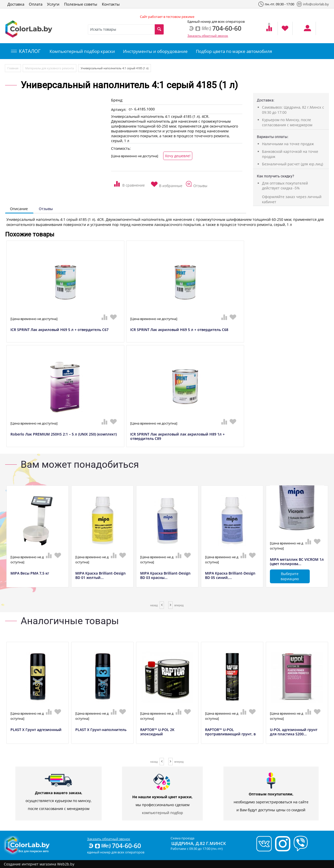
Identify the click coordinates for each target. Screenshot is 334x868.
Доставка (16, 4)
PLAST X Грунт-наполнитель (101, 730)
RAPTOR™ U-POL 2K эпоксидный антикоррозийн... (157, 734)
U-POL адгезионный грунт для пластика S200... (294, 732)
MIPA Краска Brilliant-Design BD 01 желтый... (100, 576)
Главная (13, 68)
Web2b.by (66, 864)
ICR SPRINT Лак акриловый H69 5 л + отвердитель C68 (179, 330)
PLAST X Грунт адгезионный (36, 730)
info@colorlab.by (313, 4)
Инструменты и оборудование (155, 51)
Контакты (111, 4)
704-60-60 (114, 846)
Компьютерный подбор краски (82, 51)
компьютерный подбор (163, 813)
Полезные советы (81, 4)
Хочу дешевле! (178, 156)
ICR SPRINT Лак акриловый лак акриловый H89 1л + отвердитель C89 (177, 437)
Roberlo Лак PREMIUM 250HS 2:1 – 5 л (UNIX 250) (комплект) (64, 434)
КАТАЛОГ (26, 51)
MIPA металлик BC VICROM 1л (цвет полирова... (297, 562)
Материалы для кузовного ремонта (50, 68)
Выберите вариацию (290, 576)
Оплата (36, 4)
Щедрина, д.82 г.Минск (199, 843)
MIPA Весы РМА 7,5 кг (30, 573)
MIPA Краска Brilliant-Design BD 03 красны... (165, 576)
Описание (19, 209)
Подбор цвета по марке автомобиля (234, 51)
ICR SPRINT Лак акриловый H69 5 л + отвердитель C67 (59, 330)
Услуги (53, 4)
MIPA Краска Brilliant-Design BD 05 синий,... (230, 576)
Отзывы (46, 209)
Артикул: (119, 110)
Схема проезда (182, 838)
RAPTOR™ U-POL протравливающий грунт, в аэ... (230, 734)
